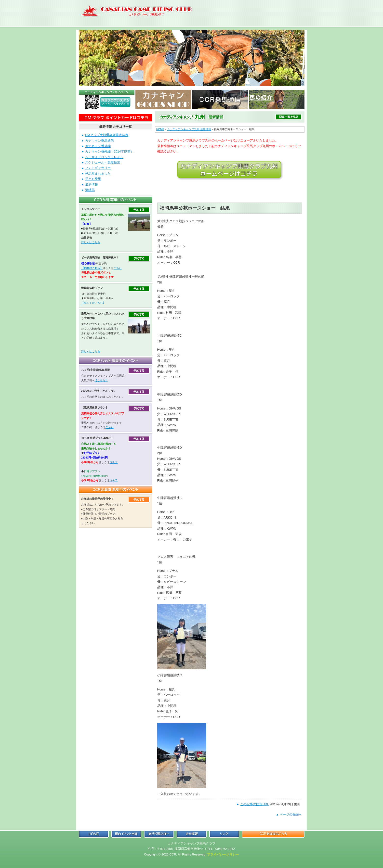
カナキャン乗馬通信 (99, 141)
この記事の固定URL (254, 804)
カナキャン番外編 (98, 146)
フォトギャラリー (98, 168)
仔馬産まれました (98, 173)
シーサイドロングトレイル (104, 157)
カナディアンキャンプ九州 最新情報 (189, 129)
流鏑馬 (90, 190)
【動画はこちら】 (92, 268)
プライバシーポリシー (223, 854)
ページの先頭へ (291, 814)
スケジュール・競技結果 (103, 162)
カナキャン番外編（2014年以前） (109, 151)
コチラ (113, 462)
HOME (160, 129)
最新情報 (92, 185)
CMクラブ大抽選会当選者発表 (107, 135)
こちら (118, 268)
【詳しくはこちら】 (93, 303)
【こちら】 (101, 380)
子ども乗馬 (93, 179)
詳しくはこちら (91, 242)
